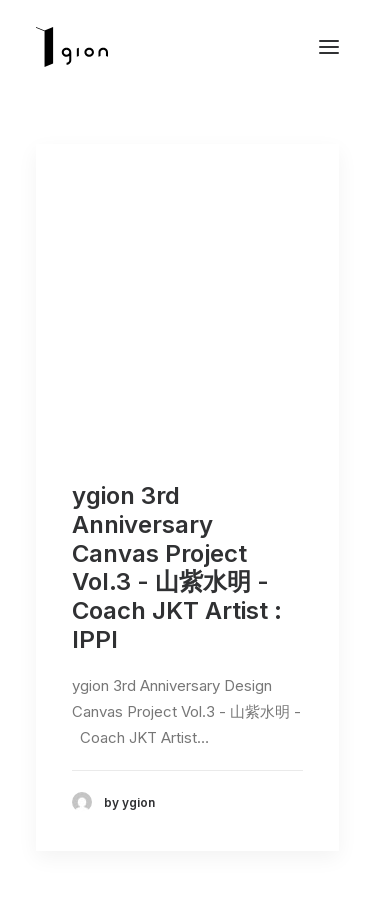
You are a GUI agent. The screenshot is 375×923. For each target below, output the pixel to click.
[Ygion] (72, 47)
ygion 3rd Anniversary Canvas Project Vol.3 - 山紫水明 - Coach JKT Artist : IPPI (177, 567)
